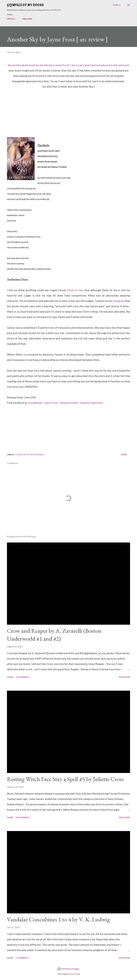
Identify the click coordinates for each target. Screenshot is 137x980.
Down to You (75, 290)
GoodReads (35, 403)
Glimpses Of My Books (25, 5)
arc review (28, 454)
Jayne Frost (51, 403)
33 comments (22, 817)
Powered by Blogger (68, 969)
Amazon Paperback (92, 403)
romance (40, 454)
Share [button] (124, 454)
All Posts (11, 19)
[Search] (117, 5)
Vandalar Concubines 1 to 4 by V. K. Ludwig (58, 919)
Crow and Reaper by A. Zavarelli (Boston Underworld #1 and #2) (54, 635)
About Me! (27, 19)
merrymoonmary (75, 974)
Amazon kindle (69, 403)
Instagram (119, 301)
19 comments (22, 677)
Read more (124, 677)
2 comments (22, 958)
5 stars (18, 454)
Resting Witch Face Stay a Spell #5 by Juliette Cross (65, 779)
